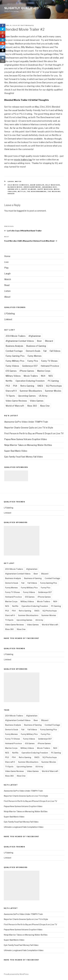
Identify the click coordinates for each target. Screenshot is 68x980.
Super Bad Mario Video (16, 451)
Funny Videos (12, 366)
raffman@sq (27, 25)
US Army (43, 396)
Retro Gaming (27, 386)
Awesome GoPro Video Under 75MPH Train (26, 422)
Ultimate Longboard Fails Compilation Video (24, 827)
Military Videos (13, 376)
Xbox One (45, 406)
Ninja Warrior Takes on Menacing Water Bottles (28, 445)
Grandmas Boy (49, 187)
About (7, 297)
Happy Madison (45, 189)
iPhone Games (27, 371)
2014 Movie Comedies (18, 185)
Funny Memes (34, 356)
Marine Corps (44, 371)
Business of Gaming (36, 346)
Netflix (22, 191)
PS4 (15, 386)
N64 (43, 376)
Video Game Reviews (16, 401)
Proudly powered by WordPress (16, 974)
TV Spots (10, 396)
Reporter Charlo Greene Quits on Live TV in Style (29, 428)
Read (7, 285)
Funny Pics (33, 361)
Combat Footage (14, 351)
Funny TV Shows (49, 361)
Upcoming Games (27, 396)
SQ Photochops (54, 386)
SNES (40, 386)
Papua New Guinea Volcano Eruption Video (26, 439)
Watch (18, 181)
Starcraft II (11, 391)
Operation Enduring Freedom (30, 381)
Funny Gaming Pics (15, 356)
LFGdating (10, 314)
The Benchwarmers (37, 191)
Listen (7, 291)
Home (7, 256)
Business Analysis (14, 346)
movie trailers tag (23, 160)
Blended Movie (15, 187)
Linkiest (8, 319)
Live (6, 262)
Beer (39, 341)
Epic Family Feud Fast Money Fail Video (24, 457)
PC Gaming (53, 381)
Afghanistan (35, 336)
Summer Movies (53, 391)
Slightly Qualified (22, 8)
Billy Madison (53, 185)
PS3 (8, 386)
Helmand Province (50, 366)
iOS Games (11, 371)
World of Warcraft (15, 406)
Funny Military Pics (15, 361)
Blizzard (49, 341)
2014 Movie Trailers (15, 336)
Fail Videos (55, 351)
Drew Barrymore (32, 187)
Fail (45, 351)
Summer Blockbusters (31, 391)
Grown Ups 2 (14, 189)
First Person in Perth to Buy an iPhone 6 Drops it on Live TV (34, 433)
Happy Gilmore (29, 189)
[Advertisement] (16, 476)
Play (6, 268)
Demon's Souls (33, 351)
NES (51, 376)
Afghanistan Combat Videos (20, 341)
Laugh (11, 181)
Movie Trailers (31, 376)
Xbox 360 (32, 406)
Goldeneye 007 (30, 366)
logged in (22, 211)
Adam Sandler (37, 185)
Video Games (37, 401)
